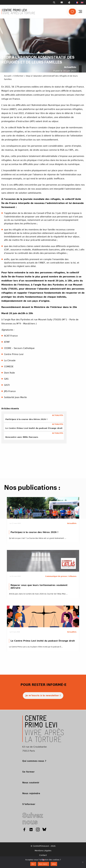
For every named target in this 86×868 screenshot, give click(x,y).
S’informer (18, 76)
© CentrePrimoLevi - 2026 (43, 846)
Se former (28, 772)
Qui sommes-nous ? (34, 761)
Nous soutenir (31, 783)
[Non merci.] (83, 862)
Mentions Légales (43, 851)
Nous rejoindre (31, 793)
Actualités (70, 67)
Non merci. (43, 864)
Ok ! (33, 864)
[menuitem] (77, 2)
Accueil (8, 76)
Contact (43, 855)
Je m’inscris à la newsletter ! (43, 695)
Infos (54, 864)
